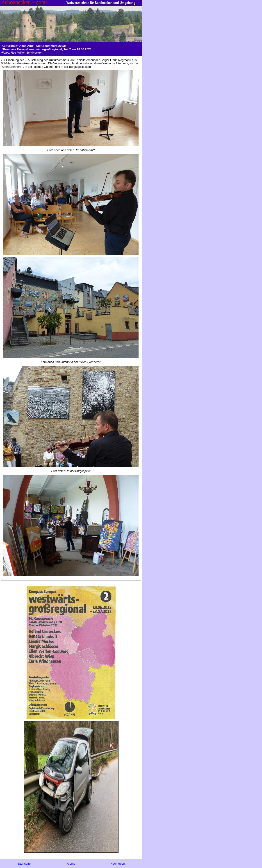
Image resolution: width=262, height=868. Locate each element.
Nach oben (118, 864)
